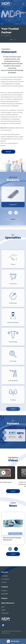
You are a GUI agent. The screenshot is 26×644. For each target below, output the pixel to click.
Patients (4, 598)
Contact (4, 582)
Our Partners (5, 579)
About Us (5, 572)
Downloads (5, 613)
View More (8, 152)
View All (13, 224)
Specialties (5, 594)
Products (5, 587)
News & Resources (8, 603)
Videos (3, 610)
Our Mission (5, 576)
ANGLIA (9, 633)
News (3, 607)
